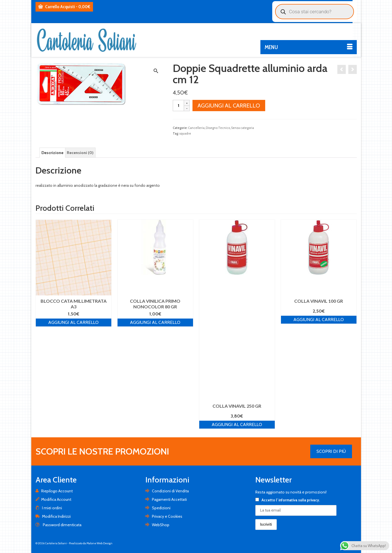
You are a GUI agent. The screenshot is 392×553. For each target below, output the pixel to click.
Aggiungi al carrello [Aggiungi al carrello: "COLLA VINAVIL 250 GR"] (237, 424)
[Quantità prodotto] (178, 106)
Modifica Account (53, 499)
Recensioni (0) (80, 153)
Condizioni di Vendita (167, 491)
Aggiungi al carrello (229, 106)
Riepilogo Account (54, 491)
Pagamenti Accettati (166, 499)
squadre (185, 133)
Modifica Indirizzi (53, 516)
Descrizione (52, 153)
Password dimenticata (58, 525)
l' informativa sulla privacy (297, 500)
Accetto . (288, 500)
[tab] (52, 153)
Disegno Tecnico (218, 128)
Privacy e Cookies (164, 516)
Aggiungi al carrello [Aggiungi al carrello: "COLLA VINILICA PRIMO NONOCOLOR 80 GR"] (155, 322)
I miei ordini (49, 508)
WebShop (157, 525)
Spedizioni (158, 508)
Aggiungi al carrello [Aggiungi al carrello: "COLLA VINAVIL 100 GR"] (319, 320)
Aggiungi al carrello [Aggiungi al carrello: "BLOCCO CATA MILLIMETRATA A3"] (73, 322)
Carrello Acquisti (64, 7)
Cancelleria (196, 128)
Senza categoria (242, 128)
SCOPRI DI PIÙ (331, 451)
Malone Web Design (99, 543)
